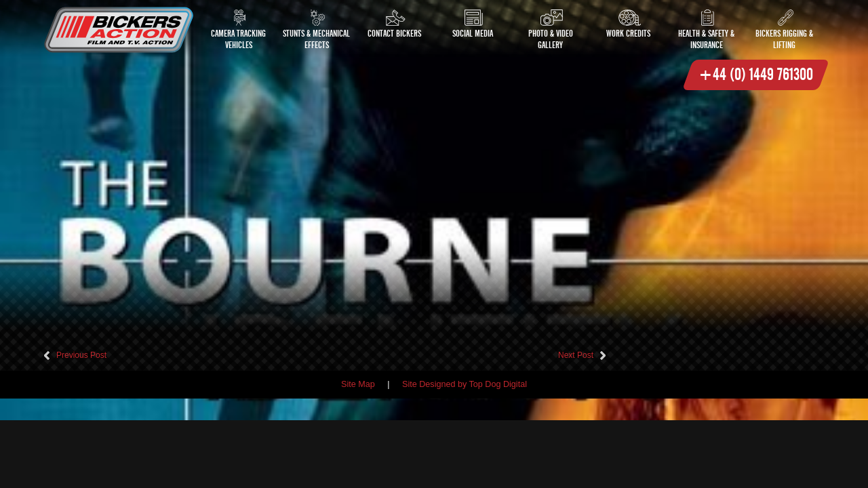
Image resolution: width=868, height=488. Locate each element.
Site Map (358, 384)
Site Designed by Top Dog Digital (465, 384)
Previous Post (81, 355)
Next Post (576, 355)
